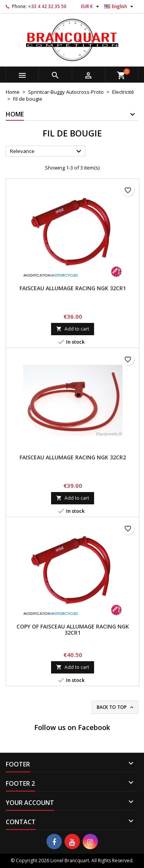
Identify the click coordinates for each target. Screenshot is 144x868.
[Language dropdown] (120, 7)
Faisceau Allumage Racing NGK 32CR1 (73, 288)
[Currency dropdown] (91, 7)
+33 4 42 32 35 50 (47, 6)
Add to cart (73, 329)
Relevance (47, 151)
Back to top (116, 707)
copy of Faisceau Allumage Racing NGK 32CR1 (73, 629)
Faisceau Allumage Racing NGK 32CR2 (73, 457)
